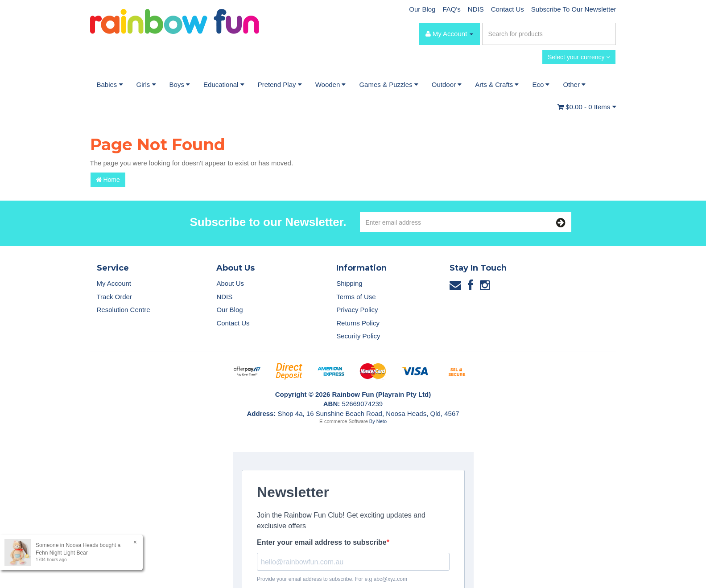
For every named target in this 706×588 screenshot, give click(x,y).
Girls (146, 84)
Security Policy (358, 336)
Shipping (349, 283)
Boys (180, 84)
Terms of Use (356, 297)
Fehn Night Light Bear (61, 553)
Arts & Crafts (497, 84)
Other (574, 84)
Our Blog (422, 9)
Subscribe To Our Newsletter (574, 9)
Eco (541, 84)
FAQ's (451, 9)
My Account (114, 283)
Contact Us (508, 9)
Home (108, 180)
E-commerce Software (344, 421)
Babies (110, 84)
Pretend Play (280, 84)
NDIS (476, 9)
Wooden (331, 84)
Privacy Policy (357, 310)
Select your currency (579, 57)
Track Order (114, 297)
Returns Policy (358, 323)
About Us (230, 283)
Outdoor (447, 84)
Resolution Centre (124, 310)
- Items (587, 107)
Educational (224, 84)
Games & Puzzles (388, 84)
